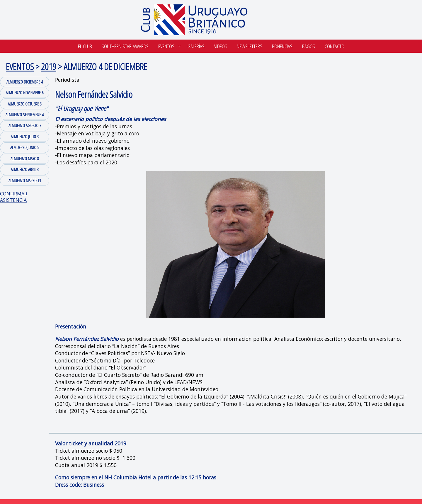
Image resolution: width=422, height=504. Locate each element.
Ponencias (282, 46)
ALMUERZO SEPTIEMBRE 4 (25, 115)
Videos (221, 46)
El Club (85, 46)
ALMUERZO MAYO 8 (25, 159)
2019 (49, 66)
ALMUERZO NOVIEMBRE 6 (25, 93)
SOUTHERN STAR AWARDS (125, 46)
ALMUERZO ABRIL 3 (25, 169)
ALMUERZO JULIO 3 (25, 137)
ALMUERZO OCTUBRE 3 (25, 104)
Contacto (335, 46)
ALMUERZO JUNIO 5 (25, 147)
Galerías (196, 46)
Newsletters (250, 46)
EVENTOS (20, 66)
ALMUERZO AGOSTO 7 (25, 125)
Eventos (166, 46)
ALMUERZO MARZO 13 (25, 181)
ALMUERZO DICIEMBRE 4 (25, 82)
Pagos (309, 46)
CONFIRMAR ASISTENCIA (14, 197)
